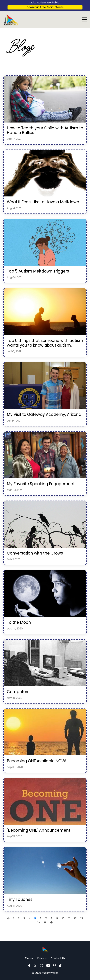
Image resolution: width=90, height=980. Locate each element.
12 (75, 918)
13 (82, 918)
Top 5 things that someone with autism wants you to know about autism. (45, 343)
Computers (18, 692)
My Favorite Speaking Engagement (41, 484)
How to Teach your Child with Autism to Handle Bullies (45, 131)
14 (39, 923)
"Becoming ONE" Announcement (39, 830)
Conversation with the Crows (35, 553)
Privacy (42, 958)
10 (63, 918)
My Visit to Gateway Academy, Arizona (44, 415)
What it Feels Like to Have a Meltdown (43, 202)
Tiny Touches (20, 900)
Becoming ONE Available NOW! (37, 761)
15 (45, 923)
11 (69, 918)
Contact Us (58, 958)
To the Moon (19, 622)
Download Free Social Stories (45, 7)
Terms (29, 958)
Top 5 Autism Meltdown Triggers (38, 271)
